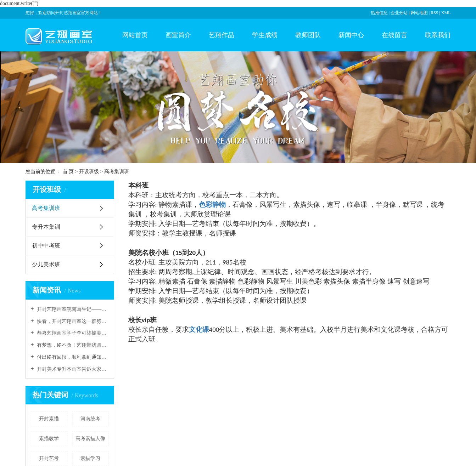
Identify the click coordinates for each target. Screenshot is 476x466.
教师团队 (308, 35)
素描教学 (49, 439)
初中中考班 (46, 246)
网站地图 (420, 13)
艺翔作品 (222, 35)
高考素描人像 (90, 439)
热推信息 (379, 13)
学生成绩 (265, 35)
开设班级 (90, 172)
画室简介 (178, 35)
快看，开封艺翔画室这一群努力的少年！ (72, 321)
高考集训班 (46, 208)
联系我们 (438, 35)
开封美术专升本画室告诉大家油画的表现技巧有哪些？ (72, 369)
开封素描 (49, 419)
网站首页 (135, 35)
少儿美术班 (46, 264)
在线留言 (394, 35)
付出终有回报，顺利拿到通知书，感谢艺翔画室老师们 (72, 357)
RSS (434, 13)
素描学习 (90, 458)
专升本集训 (46, 227)
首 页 (68, 172)
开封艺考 (49, 458)
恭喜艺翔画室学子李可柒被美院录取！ (72, 333)
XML (446, 13)
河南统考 (90, 419)
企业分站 (399, 13)
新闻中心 (351, 35)
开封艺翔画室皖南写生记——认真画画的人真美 (72, 309)
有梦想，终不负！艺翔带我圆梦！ (72, 345)
